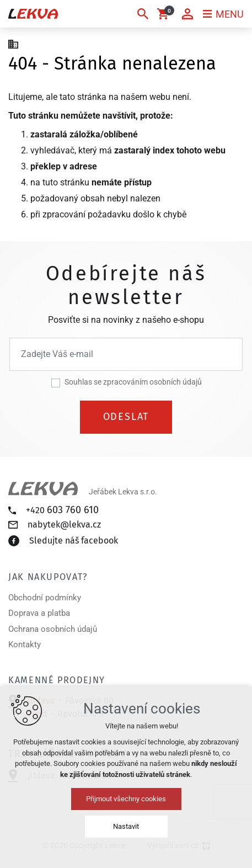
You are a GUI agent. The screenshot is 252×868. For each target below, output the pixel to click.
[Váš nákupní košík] (165, 14)
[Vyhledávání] (143, 14)
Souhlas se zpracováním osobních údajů (133, 382)
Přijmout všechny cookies (126, 799)
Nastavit (126, 826)
